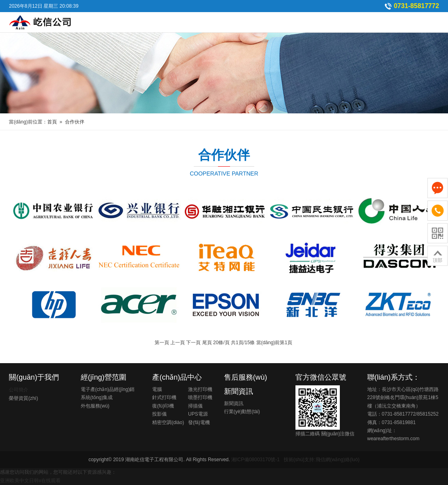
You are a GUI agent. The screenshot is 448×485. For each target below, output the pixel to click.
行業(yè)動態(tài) (242, 412)
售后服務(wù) (246, 377)
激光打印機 (200, 389)
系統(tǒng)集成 (97, 397)
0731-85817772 (417, 6)
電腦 (157, 389)
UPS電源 (198, 414)
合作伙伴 (75, 122)
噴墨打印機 (200, 397)
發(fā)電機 (199, 422)
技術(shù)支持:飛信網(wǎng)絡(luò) (322, 460)
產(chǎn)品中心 (177, 377)
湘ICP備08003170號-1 (255, 460)
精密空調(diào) (168, 422)
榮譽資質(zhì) (23, 398)
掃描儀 (195, 406)
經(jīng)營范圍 (104, 377)
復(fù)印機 (163, 406)
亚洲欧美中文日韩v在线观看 (30, 481)
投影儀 (159, 414)
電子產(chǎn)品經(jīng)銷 (108, 389)
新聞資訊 (239, 391)
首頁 (52, 122)
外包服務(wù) (95, 406)
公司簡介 (19, 390)
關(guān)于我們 (34, 377)
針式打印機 (164, 397)
